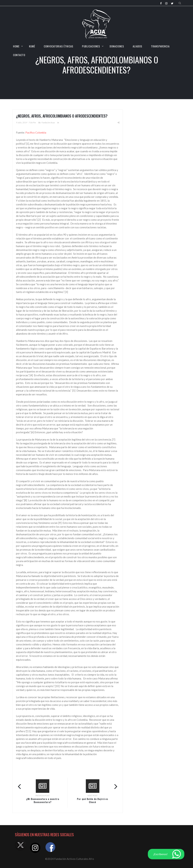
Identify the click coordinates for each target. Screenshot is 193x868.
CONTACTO (19, 55)
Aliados (137, 46)
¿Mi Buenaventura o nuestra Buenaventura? (43, 800)
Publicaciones (91, 46)
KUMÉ (32, 46)
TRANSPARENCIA (160, 46)
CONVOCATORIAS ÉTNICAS (59, 46)
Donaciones (117, 46)
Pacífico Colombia (36, 132)
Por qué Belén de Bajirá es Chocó (93, 800)
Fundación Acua (48, 122)
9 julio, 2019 (22, 122)
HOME (16, 46)
